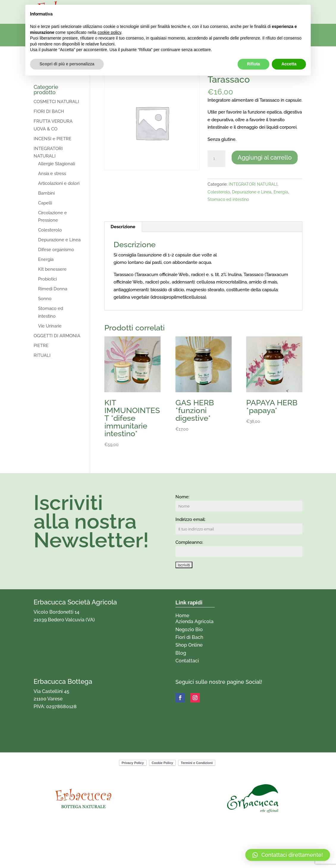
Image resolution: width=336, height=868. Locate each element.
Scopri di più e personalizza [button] (67, 64)
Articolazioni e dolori (59, 183)
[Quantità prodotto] (216, 159)
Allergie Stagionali (56, 164)
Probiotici (47, 279)
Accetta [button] (289, 64)
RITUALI (42, 355)
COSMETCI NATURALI (56, 102)
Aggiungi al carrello (265, 157)
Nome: (182, 497)
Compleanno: (189, 542)
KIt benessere (52, 269)
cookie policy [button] (109, 32)
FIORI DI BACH (49, 111)
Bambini (46, 193)
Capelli (45, 203)
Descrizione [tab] (123, 227)
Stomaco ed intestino (228, 199)
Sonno (45, 299)
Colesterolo (219, 192)
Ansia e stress (52, 174)
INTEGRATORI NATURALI (253, 184)
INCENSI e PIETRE (52, 139)
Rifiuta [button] (254, 64)
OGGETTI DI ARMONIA (57, 336)
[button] (288, 855)
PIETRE (41, 346)
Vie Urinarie (50, 326)
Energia (281, 192)
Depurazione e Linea (252, 192)
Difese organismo (56, 250)
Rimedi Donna (53, 289)
